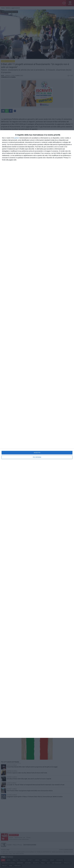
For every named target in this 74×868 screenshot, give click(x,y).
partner (17, 138)
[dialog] (37, 434)
